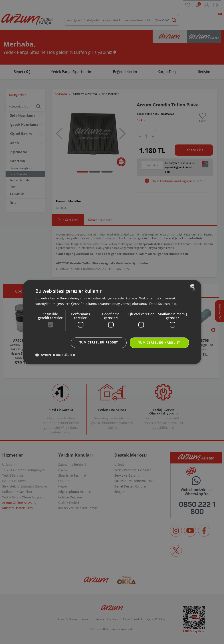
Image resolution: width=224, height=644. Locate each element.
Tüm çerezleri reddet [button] (99, 342)
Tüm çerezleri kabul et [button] (159, 343)
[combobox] (193, 286)
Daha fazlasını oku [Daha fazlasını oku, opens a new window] (163, 304)
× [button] (194, 290)
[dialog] (112, 322)
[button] (55, 355)
